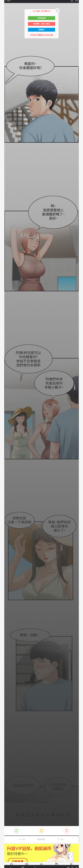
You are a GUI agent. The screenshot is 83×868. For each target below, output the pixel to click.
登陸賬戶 (42, 30)
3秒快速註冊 (42, 18)
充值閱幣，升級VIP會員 (42, 24)
